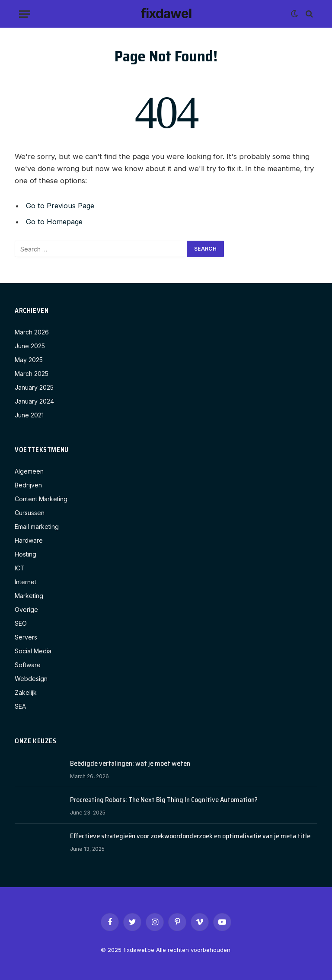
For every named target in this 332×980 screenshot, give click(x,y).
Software (28, 665)
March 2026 (32, 332)
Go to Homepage (55, 222)
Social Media (33, 651)
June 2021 (29, 415)
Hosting (26, 554)
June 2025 (30, 346)
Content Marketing (41, 499)
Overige (26, 609)
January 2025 (34, 387)
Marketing (29, 596)
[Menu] (25, 14)
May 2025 (29, 360)
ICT (20, 568)
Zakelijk (26, 692)
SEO (21, 623)
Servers (26, 637)
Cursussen (30, 513)
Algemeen (29, 471)
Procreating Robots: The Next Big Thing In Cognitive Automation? (164, 800)
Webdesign (31, 679)
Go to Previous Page (61, 206)
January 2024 (34, 401)
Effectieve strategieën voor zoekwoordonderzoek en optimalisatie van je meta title (190, 836)
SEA (20, 706)
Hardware (29, 540)
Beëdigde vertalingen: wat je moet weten (130, 764)
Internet (26, 582)
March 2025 (32, 374)
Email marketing (37, 527)
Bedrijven (28, 485)
